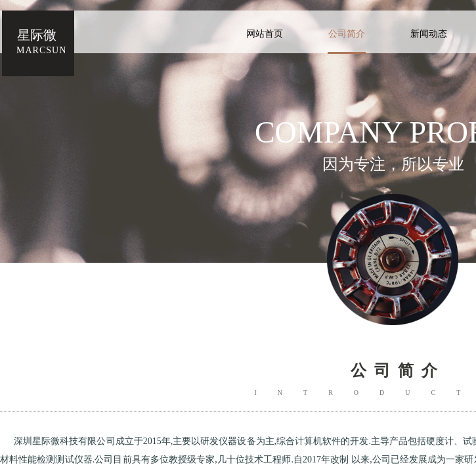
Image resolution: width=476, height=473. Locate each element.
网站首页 (265, 34)
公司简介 (347, 34)
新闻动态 (429, 34)
